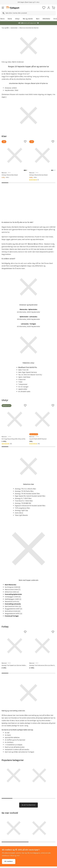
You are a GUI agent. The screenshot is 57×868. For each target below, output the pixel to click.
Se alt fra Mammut (29, 805)
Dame (10, 19)
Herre (2, 19)
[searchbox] (31, 13)
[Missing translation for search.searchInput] (3, 13)
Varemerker (14, 28)
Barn (38, 19)
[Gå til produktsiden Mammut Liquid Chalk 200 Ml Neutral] (42, 419)
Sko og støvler (28, 19)
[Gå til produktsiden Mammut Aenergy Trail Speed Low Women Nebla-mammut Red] (15, 646)
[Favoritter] (44, 8)
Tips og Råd (5, 28)
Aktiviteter (46, 19)
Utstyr (17, 19)
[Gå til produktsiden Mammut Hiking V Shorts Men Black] (15, 155)
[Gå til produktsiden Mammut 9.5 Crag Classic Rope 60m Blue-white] (15, 419)
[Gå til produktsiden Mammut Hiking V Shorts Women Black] (42, 155)
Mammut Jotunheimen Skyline (29, 28)
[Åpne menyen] (3, 8)
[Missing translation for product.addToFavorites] (25, 141)
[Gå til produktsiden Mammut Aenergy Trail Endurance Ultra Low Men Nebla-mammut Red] (42, 646)
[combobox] (28, 13)
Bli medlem (9, 861)
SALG (55, 19)
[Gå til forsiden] (12, 8)
